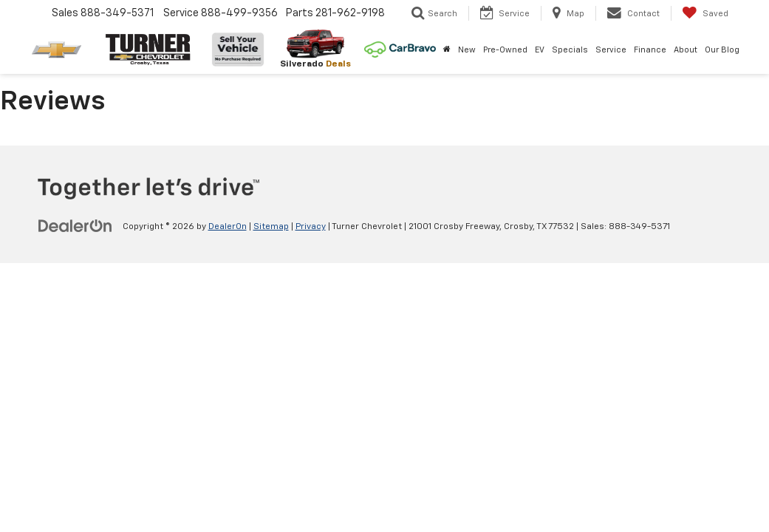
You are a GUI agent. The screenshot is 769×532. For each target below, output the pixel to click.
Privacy (311, 227)
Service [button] (611, 50)
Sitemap (271, 227)
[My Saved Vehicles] (705, 13)
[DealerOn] (75, 226)
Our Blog (722, 50)
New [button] (467, 50)
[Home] (447, 50)
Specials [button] (570, 50)
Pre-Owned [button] (505, 50)
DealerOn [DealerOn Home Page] (228, 227)
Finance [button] (650, 50)
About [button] (686, 50)
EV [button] (540, 50)
